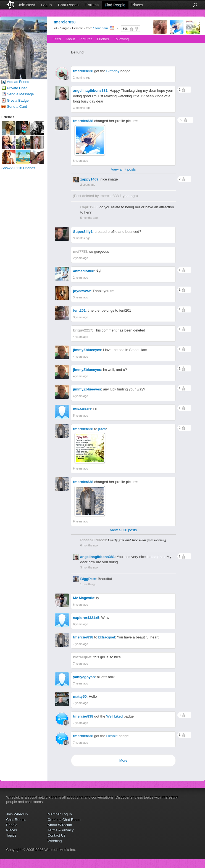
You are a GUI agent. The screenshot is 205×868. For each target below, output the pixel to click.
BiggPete (88, 579)
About (70, 39)
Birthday (113, 71)
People (12, 825)
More (123, 760)
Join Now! (26, 5)
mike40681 (82, 409)
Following (121, 39)
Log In (47, 5)
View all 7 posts (123, 169)
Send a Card (17, 107)
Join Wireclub (17, 814)
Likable (112, 736)
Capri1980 (89, 207)
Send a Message (20, 94)
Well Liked (114, 716)
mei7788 (80, 251)
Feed (57, 39)
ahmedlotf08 (84, 271)
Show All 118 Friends (18, 168)
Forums (92, 5)
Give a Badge (18, 100)
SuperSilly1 (83, 232)
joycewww (82, 291)
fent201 (80, 310)
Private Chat (17, 88)
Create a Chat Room (64, 820)
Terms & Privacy (61, 830)
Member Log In (60, 814)
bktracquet (107, 637)
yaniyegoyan (84, 677)
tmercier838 (83, 71)
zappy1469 (90, 179)
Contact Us (56, 835)
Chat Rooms (69, 5)
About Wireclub (60, 825)
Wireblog (55, 841)
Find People (115, 5)
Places (137, 5)
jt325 (102, 429)
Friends (103, 39)
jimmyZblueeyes (87, 350)
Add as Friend (18, 82)
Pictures (86, 39)
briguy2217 (83, 330)
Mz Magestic (84, 598)
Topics (11, 835)
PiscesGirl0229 (93, 540)
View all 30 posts (123, 530)
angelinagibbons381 (90, 91)
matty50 (80, 696)
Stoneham (100, 28)
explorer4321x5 (86, 618)
